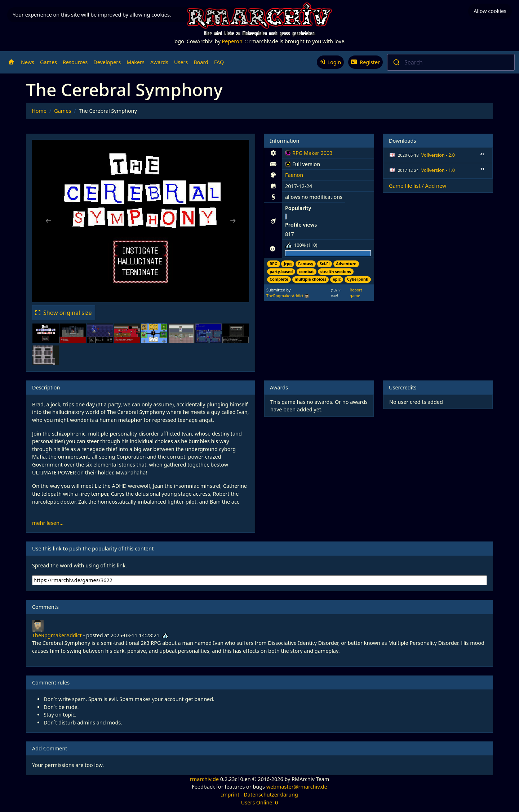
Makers (136, 62)
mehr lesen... (48, 523)
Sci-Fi (325, 264)
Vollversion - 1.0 (438, 170)
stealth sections (336, 271)
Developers (107, 62)
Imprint (230, 795)
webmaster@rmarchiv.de (297, 787)
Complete (279, 279)
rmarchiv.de (204, 779)
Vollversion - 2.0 (438, 155)
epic (337, 279)
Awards (159, 62)
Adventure (346, 264)
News (28, 62)
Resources (75, 62)
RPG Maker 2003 (309, 154)
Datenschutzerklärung (271, 795)
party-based (281, 271)
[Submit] (396, 62)
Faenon (294, 175)
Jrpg (288, 264)
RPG (274, 264)
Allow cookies (490, 11)
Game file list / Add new (418, 186)
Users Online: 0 (260, 802)
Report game (356, 293)
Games (48, 62)
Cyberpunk (358, 279)
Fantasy (306, 264)
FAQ (219, 62)
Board (201, 62)
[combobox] (451, 62)
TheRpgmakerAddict (285, 296)
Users (181, 62)
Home (39, 111)
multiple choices (311, 279)
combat (307, 271)
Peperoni (233, 41)
